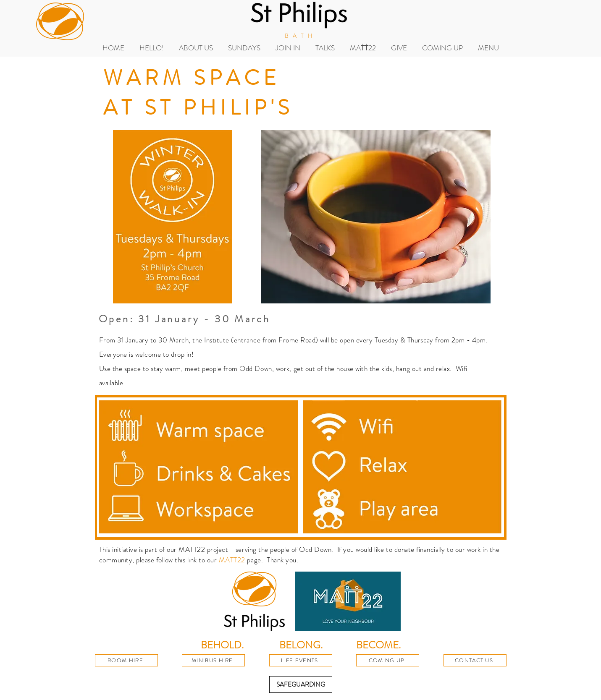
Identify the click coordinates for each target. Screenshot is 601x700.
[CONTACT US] (475, 660)
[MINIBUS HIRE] (213, 660)
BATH (300, 36)
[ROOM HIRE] (126, 660)
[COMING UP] (388, 660)
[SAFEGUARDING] (301, 684)
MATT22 (232, 560)
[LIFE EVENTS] (301, 660)
